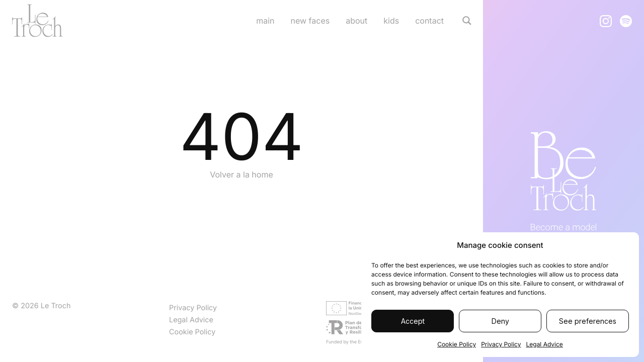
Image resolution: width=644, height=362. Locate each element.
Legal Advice (544, 344)
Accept (413, 321)
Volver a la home (242, 174)
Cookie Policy (457, 344)
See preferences (588, 321)
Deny (500, 321)
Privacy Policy (501, 344)
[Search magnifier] (467, 21)
